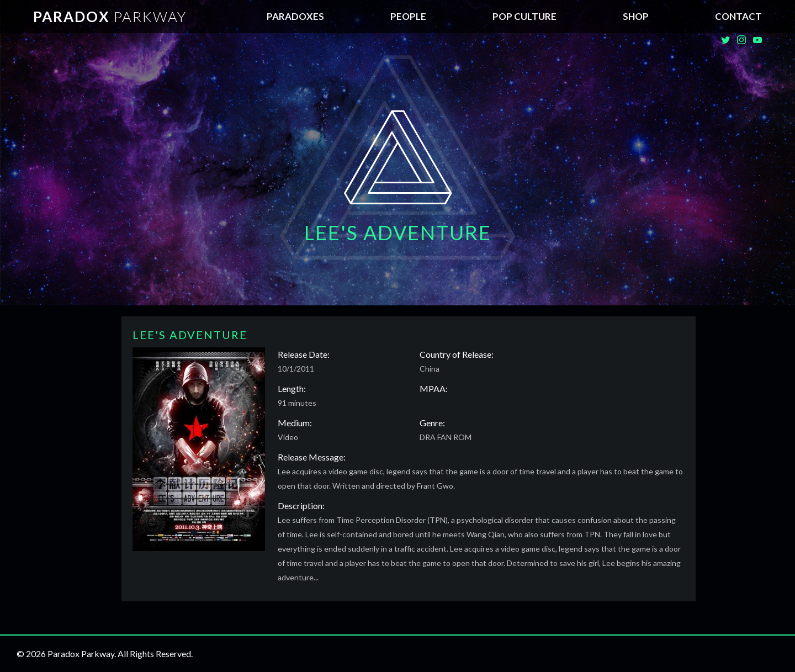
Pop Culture (524, 16)
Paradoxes (295, 16)
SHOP (636, 16)
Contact (738, 16)
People (408, 16)
